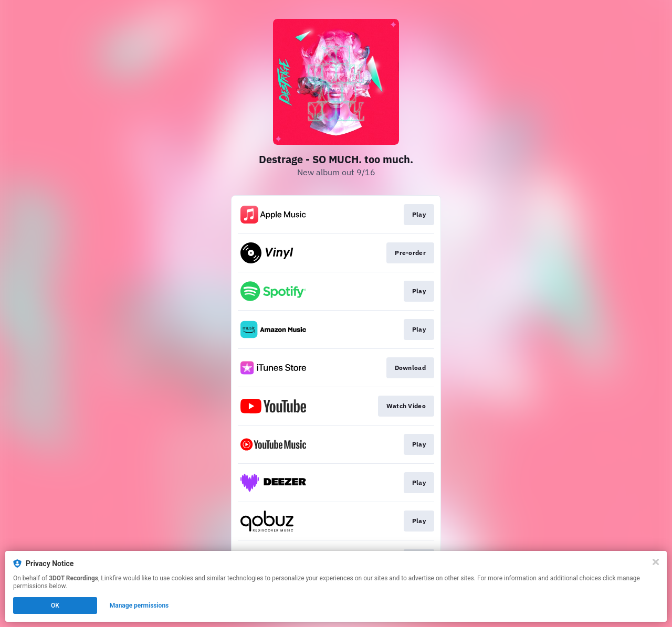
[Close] (656, 562)
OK (55, 605)
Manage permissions (139, 605)
